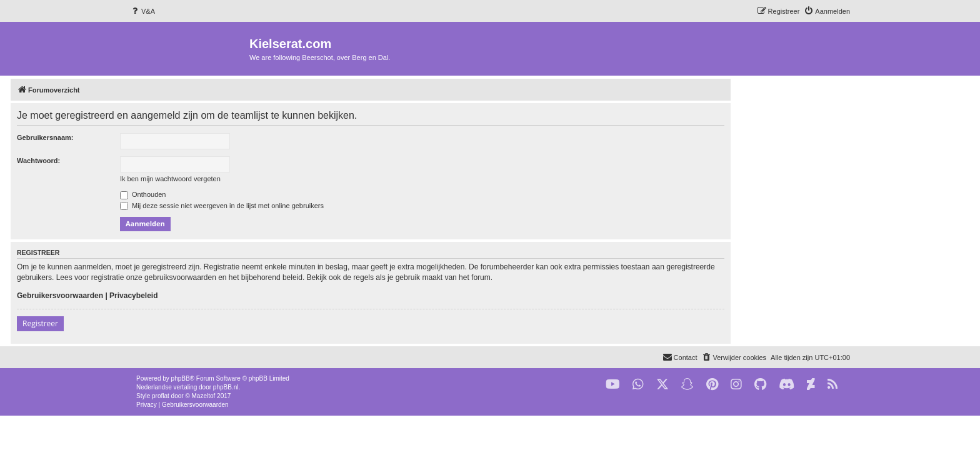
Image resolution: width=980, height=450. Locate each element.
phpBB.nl (226, 387)
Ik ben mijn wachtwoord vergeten (290, 179)
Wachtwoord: (158, 161)
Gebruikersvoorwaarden (179, 296)
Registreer (160, 323)
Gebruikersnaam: (164, 137)
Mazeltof (204, 396)
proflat (161, 396)
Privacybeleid (253, 296)
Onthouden (262, 194)
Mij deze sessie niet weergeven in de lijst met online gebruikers (341, 206)
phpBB (181, 378)
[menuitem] (142, 11)
